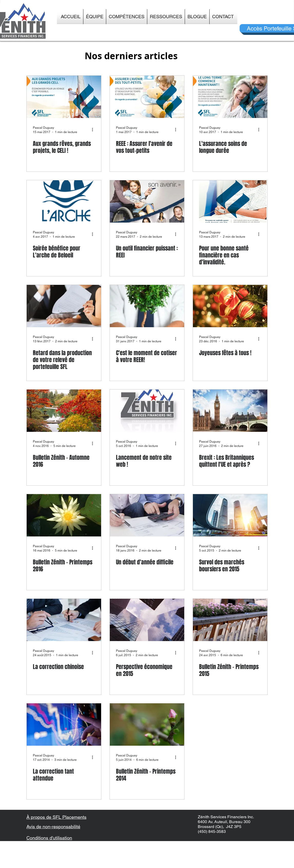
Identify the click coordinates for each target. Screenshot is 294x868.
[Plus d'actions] (94, 129)
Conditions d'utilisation (49, 838)
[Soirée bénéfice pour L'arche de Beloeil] (64, 201)
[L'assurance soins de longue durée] (230, 97)
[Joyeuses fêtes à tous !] (230, 306)
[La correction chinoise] (64, 620)
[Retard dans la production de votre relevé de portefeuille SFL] (64, 306)
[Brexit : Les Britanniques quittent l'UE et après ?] (230, 411)
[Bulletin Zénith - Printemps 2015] (230, 620)
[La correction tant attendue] (64, 725)
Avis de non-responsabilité (53, 827)
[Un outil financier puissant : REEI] (147, 201)
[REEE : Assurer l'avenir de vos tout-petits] (147, 97)
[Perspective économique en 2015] (147, 620)
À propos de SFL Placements (56, 817)
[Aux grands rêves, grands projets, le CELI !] (64, 97)
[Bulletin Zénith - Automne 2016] (64, 411)
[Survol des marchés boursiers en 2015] (230, 515)
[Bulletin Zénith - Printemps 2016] (64, 515)
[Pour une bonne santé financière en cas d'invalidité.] (230, 201)
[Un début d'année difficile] (147, 515)
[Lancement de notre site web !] (147, 411)
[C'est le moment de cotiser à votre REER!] (147, 306)
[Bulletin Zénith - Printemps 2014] (147, 725)
